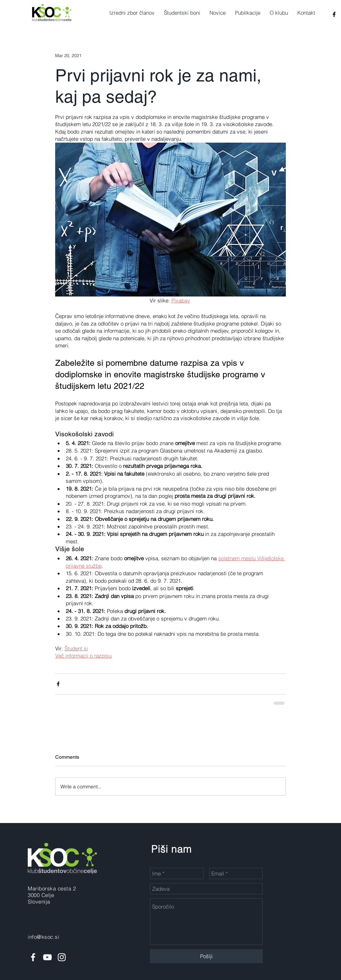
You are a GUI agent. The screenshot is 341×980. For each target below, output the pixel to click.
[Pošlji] (206, 956)
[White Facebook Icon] (33, 957)
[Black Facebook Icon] (334, 14)
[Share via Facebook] (58, 684)
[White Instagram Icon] (62, 957)
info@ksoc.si (43, 937)
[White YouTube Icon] (47, 957)
